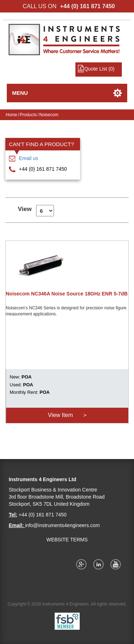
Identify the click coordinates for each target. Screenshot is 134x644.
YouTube (117, 564)
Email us (29, 158)
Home (11, 115)
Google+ (83, 564)
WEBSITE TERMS (67, 540)
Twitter (100, 564)
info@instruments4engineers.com (62, 525)
